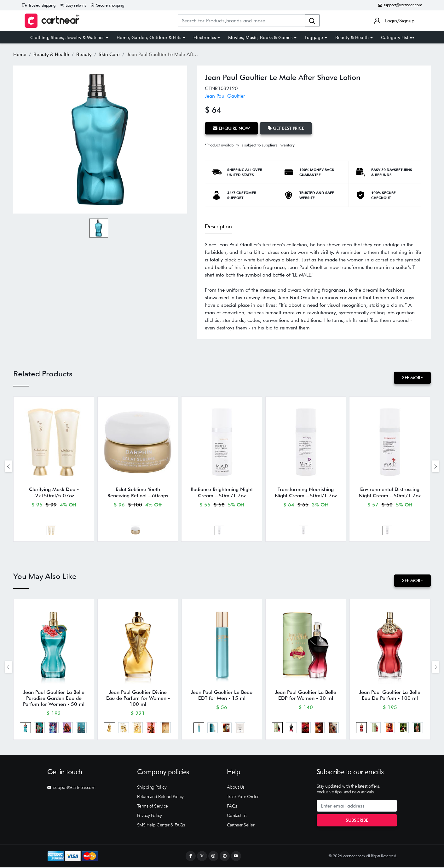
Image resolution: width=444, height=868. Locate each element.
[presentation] (9, 466)
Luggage (314, 37)
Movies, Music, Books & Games (260, 37)
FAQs (232, 807)
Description (218, 226)
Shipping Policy (152, 788)
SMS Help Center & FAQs (161, 825)
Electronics (205, 37)
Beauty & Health (352, 37)
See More (412, 378)
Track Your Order (243, 797)
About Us (236, 788)
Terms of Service (153, 807)
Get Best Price (286, 128)
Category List (398, 37)
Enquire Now (231, 128)
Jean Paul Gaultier (225, 96)
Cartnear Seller (241, 825)
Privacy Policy (150, 816)
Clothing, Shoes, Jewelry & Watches (67, 37)
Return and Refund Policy (160, 797)
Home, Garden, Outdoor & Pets (149, 37)
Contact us (237, 816)
